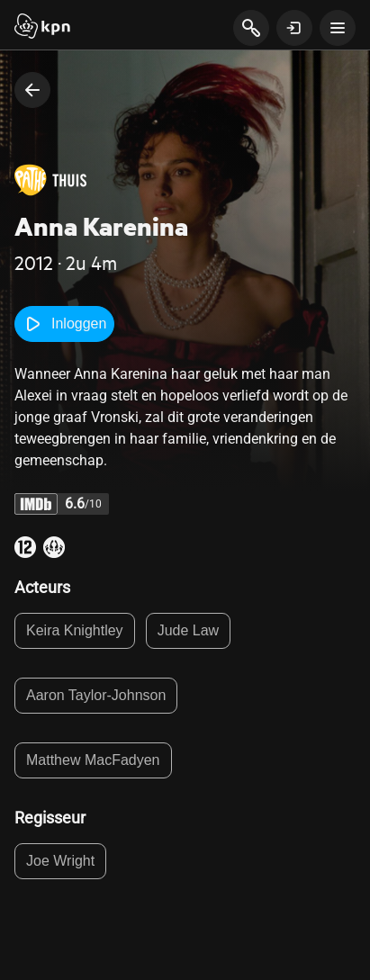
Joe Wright (60, 861)
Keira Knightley (75, 630)
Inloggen (64, 324)
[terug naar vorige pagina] (32, 90)
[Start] (42, 28)
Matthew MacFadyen (93, 760)
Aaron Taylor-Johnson (96, 695)
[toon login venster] (294, 28)
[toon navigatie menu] (338, 28)
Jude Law (189, 630)
